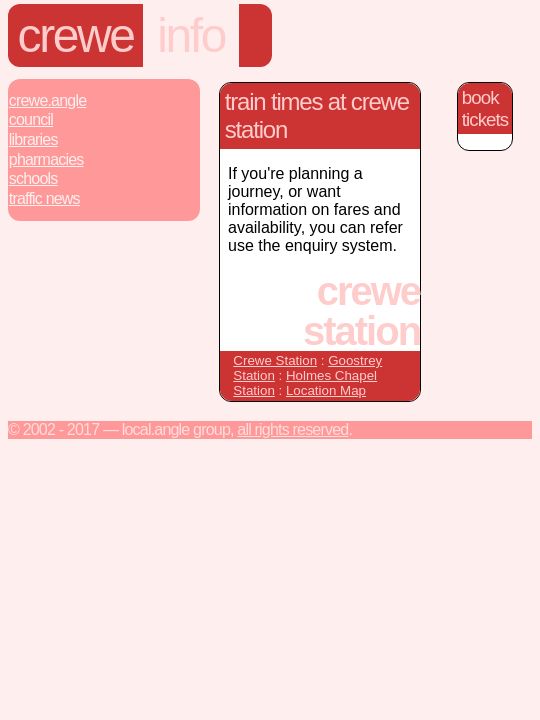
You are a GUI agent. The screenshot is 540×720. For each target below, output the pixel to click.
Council (31, 119)
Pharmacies (46, 159)
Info (191, 35)
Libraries (33, 139)
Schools (33, 178)
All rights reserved (292, 429)
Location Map (326, 390)
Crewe (76, 35)
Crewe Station (275, 360)
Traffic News (44, 198)
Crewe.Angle (47, 100)
